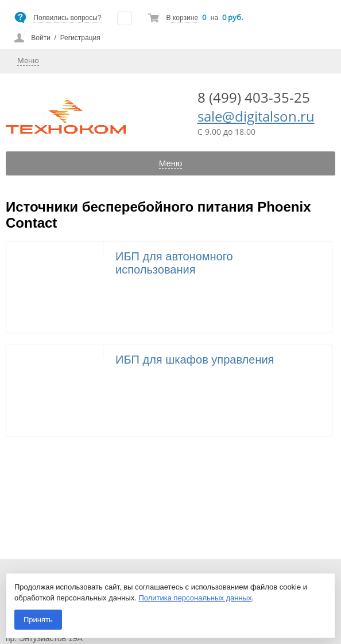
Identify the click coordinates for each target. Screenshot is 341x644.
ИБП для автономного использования (174, 263)
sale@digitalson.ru (256, 116)
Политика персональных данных (195, 598)
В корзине (182, 18)
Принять (38, 620)
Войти (41, 38)
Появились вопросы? (67, 18)
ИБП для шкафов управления (195, 360)
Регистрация (80, 38)
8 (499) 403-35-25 (254, 97)
